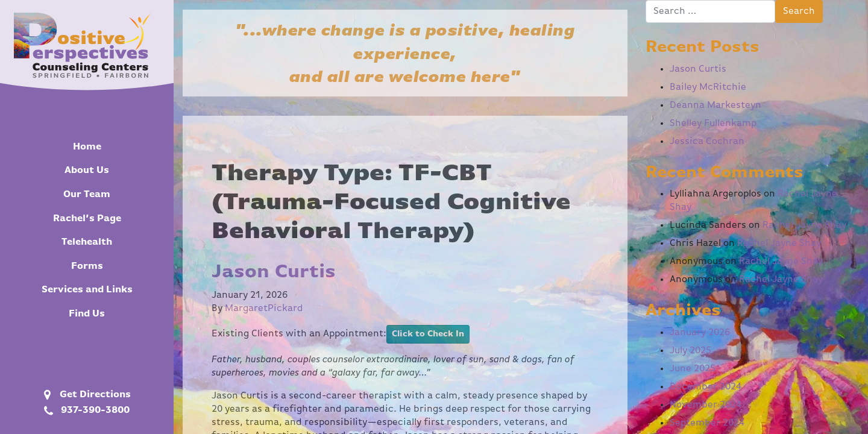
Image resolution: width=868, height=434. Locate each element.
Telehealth (87, 242)
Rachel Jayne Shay (804, 225)
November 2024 (706, 405)
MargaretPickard (264, 309)
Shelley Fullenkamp (713, 124)
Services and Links (87, 290)
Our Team (87, 195)
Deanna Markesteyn (715, 105)
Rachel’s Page (87, 219)
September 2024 (707, 423)
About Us (87, 171)
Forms (87, 266)
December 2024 (706, 387)
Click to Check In (428, 334)
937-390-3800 (85, 410)
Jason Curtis (274, 272)
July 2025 (690, 351)
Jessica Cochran (707, 142)
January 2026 (700, 333)
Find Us (87, 314)
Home (87, 147)
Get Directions (85, 395)
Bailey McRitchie (708, 87)
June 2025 (693, 369)
